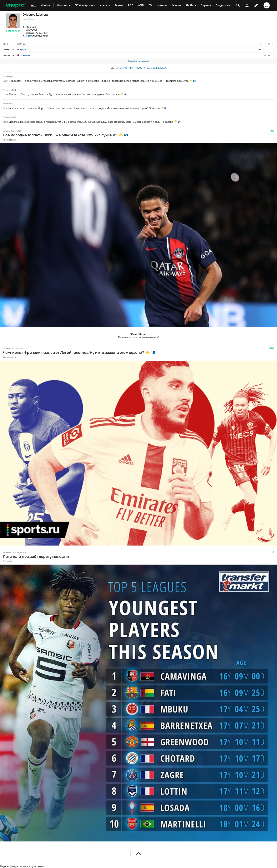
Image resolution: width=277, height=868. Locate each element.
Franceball (8, 561)
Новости (140, 68)
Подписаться (13, 31)
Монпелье (23, 55)
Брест (29, 36)
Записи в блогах (156, 68)
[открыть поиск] (238, 5)
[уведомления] (247, 5)
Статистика (126, 68)
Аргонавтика (9, 140)
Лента (114, 68)
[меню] (33, 5)
